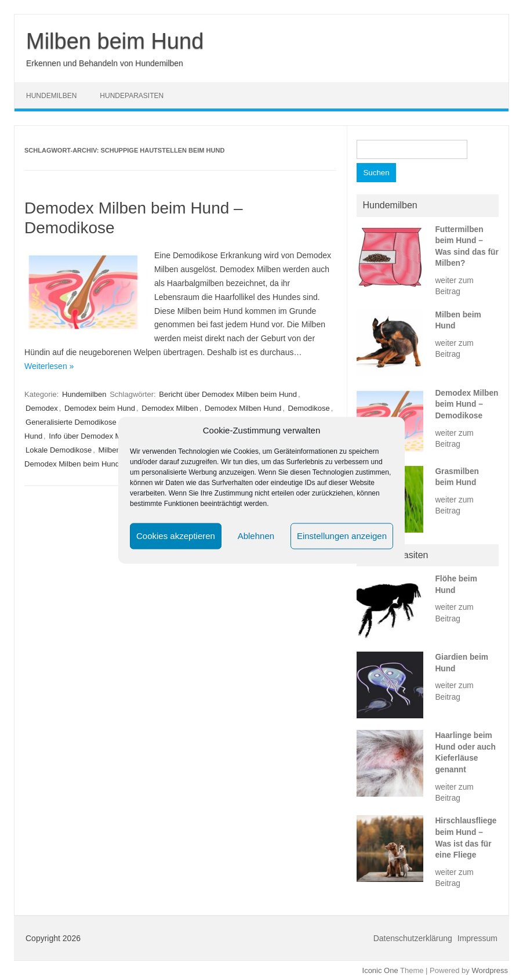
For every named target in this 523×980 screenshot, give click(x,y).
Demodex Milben (170, 408)
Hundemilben (51, 96)
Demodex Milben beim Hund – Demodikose (466, 404)
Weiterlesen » (49, 366)
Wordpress (490, 970)
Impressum (477, 938)
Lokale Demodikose (59, 450)
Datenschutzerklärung (413, 938)
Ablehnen (256, 536)
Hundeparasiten (132, 96)
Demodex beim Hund (100, 408)
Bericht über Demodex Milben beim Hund (228, 394)
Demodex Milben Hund (243, 408)
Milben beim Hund (115, 41)
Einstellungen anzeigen (342, 536)
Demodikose (309, 408)
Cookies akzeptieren (176, 536)
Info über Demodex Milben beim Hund (112, 436)
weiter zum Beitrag (454, 286)
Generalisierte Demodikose (71, 422)
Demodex (42, 408)
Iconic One (380, 970)
